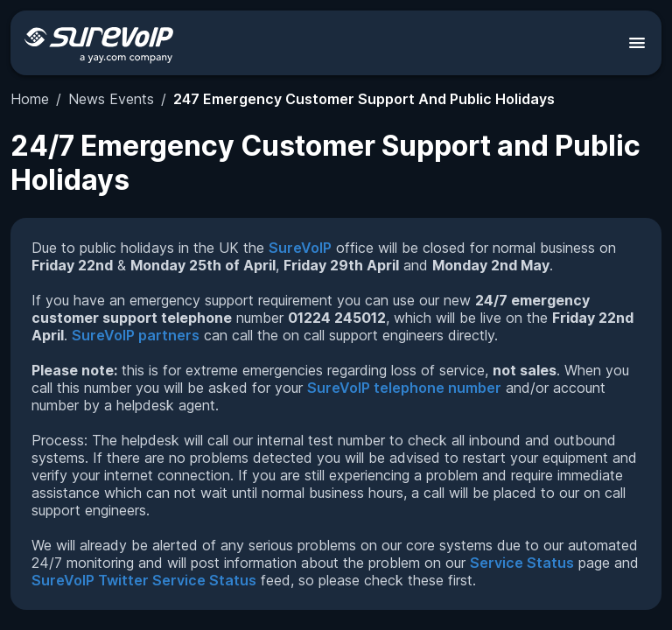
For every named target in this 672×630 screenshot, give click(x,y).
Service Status (522, 563)
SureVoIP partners (136, 335)
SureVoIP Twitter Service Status (144, 580)
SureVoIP (300, 248)
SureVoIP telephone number (404, 388)
